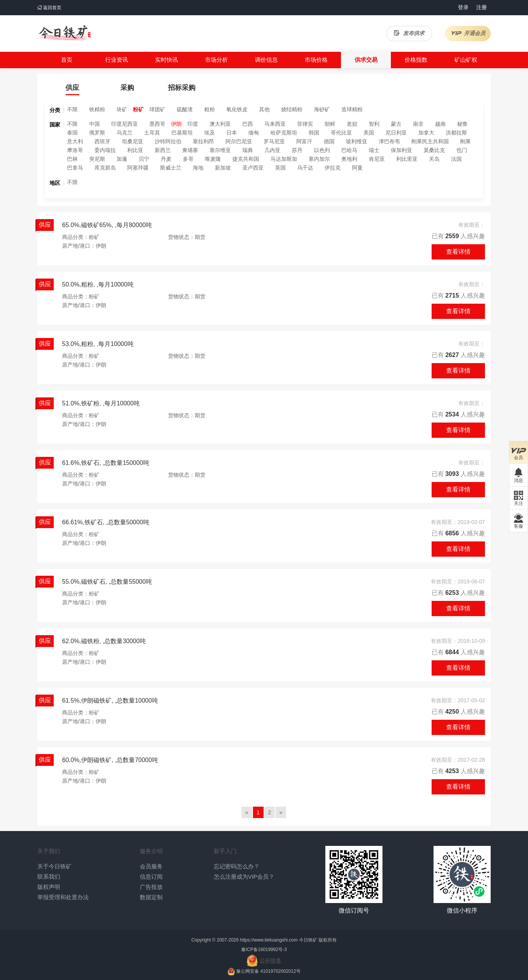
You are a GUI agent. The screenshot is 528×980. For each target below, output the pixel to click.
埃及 (210, 133)
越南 (440, 124)
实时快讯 (166, 60)
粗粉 (210, 109)
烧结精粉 (292, 109)
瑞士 (374, 150)
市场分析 (216, 60)
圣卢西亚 (253, 168)
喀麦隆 (213, 159)
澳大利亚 (220, 124)
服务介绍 (151, 851)
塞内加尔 (319, 159)
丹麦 (166, 159)
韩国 (314, 133)
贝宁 (144, 159)
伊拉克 (333, 168)
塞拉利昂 (203, 141)
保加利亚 (402, 150)
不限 (72, 109)
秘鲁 (462, 124)
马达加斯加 (284, 159)
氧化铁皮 (237, 109)
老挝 (352, 124)
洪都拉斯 (456, 133)
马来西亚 (275, 124)
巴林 (72, 159)
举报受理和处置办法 (63, 897)
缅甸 (254, 133)
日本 (232, 133)
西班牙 (102, 141)
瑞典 (248, 150)
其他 (264, 109)
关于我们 (49, 851)
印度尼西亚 (125, 124)
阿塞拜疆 (138, 168)
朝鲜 (330, 124)
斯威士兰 (171, 168)
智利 (374, 124)
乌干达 (305, 168)
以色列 (322, 150)
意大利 (75, 141)
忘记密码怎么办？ (237, 866)
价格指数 (416, 60)
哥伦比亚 (341, 133)
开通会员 (468, 33)
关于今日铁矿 (54, 866)
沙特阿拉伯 (168, 141)
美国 (369, 133)
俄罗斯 (97, 133)
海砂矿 (322, 109)
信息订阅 (151, 877)
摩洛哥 (75, 150)
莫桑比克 (434, 150)
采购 (127, 88)
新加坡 (223, 168)
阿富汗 (304, 141)
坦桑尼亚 (133, 141)
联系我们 (49, 877)
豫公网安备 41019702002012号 (268, 971)
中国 (94, 124)
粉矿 (138, 109)
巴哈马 (349, 150)
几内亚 (272, 150)
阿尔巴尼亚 (239, 141)
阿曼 (357, 168)
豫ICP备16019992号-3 (264, 950)
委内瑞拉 (105, 150)
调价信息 (266, 60)
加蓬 (122, 159)
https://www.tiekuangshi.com (269, 940)
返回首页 (49, 8)
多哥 (188, 159)
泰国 (72, 133)
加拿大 (426, 133)
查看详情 (458, 252)
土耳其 (152, 133)
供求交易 (366, 60)
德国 (329, 141)
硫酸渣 (185, 109)
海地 (198, 168)
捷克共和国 (246, 159)
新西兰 (163, 150)
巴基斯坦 (182, 133)
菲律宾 (305, 124)
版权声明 (49, 887)
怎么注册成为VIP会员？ (244, 877)
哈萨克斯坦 (284, 133)
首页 (67, 60)
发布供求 (409, 33)
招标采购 (182, 88)
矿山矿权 (466, 60)
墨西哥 (157, 124)
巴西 (248, 124)
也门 (462, 150)
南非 (418, 124)
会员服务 (151, 866)
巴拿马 (75, 168)
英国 (280, 168)
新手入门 (225, 851)
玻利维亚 (357, 141)
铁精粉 (97, 109)
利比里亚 (407, 159)
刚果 (466, 141)
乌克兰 (125, 133)
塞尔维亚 (220, 150)
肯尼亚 (377, 159)
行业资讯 (117, 60)
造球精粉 (352, 109)
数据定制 (151, 897)
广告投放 (151, 887)
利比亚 (135, 150)
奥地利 (349, 159)
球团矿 (157, 109)
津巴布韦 (389, 141)
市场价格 (316, 60)
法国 (456, 159)
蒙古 (396, 124)
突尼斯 (97, 159)
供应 (72, 88)
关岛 (434, 159)
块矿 (122, 109)
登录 (463, 7)
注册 (482, 7)
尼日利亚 (396, 133)
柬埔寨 (190, 150)
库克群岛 (105, 168)
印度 (193, 124)
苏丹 (297, 150)
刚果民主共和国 (430, 141)
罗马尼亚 (274, 141)
